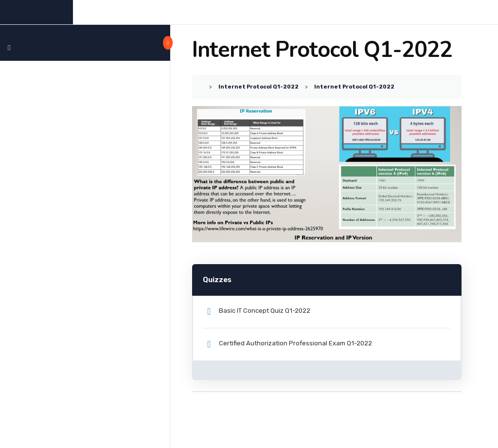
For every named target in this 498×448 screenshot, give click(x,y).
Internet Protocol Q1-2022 (258, 87)
